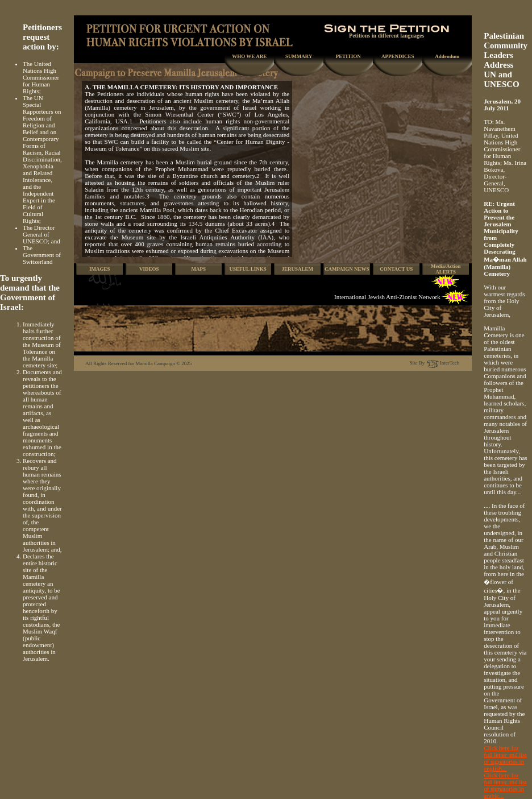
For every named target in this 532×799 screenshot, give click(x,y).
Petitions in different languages (387, 33)
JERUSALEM (297, 269)
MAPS (198, 269)
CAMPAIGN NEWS (347, 269)
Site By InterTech (435, 363)
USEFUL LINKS (248, 269)
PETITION (348, 56)
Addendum (447, 56)
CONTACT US (396, 269)
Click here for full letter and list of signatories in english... (505, 758)
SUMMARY (299, 56)
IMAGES (100, 269)
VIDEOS (149, 269)
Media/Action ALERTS (446, 269)
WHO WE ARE (249, 56)
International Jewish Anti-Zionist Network (387, 297)
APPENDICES (398, 56)
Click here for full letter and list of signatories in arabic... (505, 785)
